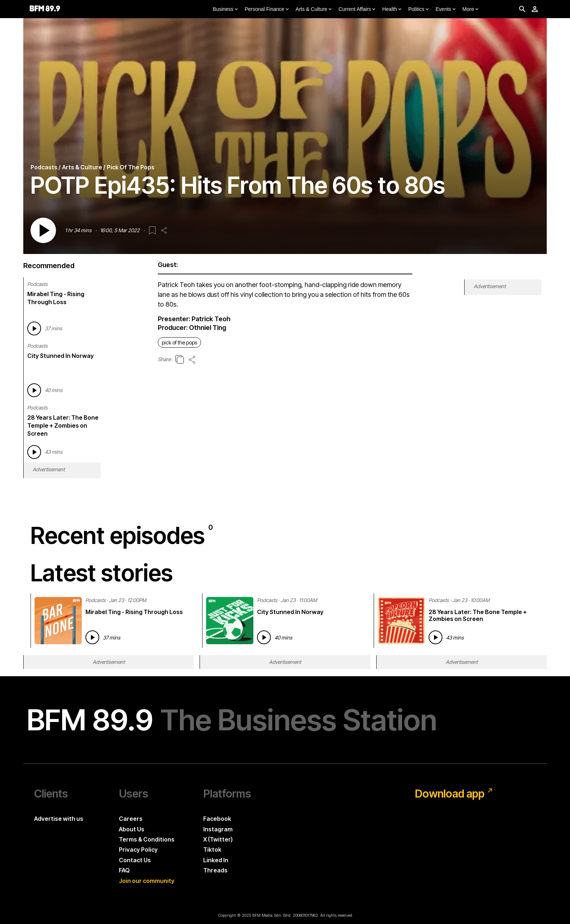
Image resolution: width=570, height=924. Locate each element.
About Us (132, 829)
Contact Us (135, 860)
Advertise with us (59, 819)
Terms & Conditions (147, 839)
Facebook (217, 819)
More (471, 9)
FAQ (124, 870)
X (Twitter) (218, 839)
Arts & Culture (314, 9)
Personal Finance (267, 9)
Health (392, 9)
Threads (215, 870)
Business (226, 9)
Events (446, 9)
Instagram (218, 829)
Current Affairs (358, 9)
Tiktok (212, 850)
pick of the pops (179, 342)
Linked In (216, 860)
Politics (419, 9)
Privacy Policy (138, 850)
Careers (131, 819)
